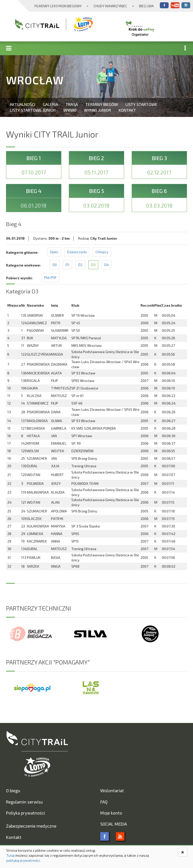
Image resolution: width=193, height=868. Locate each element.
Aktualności (22, 104)
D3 (93, 265)
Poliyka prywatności (26, 813)
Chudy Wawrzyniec (110, 6)
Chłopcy (102, 252)
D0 (55, 265)
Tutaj (10, 855)
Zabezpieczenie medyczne (31, 826)
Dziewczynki (77, 252)
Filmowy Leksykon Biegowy (58, 6)
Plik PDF (50, 277)
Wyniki (70, 110)
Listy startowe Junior (33, 110)
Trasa (72, 104)
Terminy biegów (102, 104)
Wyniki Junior (98, 110)
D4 (107, 265)
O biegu (13, 790)
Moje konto (111, 813)
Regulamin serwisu (24, 802)
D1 (67, 265)
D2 (80, 265)
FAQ (104, 802)
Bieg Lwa (146, 6)
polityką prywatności (23, 860)
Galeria (50, 104)
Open (54, 252)
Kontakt (127, 110)
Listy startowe (141, 104)
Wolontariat (112, 790)
